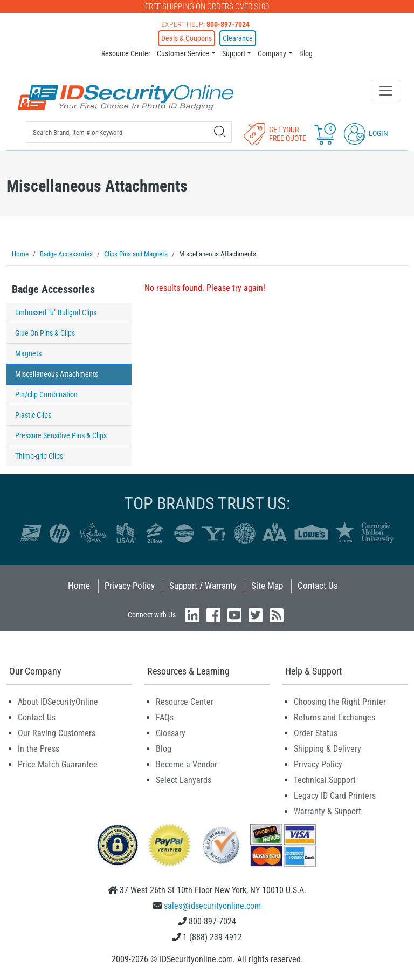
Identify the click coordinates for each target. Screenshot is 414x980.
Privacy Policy (130, 586)
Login (366, 133)
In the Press (39, 749)
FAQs (165, 717)
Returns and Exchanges (334, 717)
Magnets (28, 353)
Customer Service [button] (183, 53)
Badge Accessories (53, 289)
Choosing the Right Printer (340, 702)
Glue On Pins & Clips (45, 333)
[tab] (69, 292)
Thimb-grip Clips (39, 456)
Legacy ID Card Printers (335, 796)
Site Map (267, 586)
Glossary (171, 733)
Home (79, 586)
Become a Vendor (187, 764)
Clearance (238, 38)
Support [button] (234, 53)
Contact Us (318, 586)
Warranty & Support (327, 811)
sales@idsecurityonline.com (212, 906)
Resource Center (126, 53)
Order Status (316, 733)
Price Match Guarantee (58, 764)
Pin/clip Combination (46, 394)
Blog (306, 53)
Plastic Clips (33, 415)
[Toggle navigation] (386, 91)
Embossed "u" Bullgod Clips (56, 312)
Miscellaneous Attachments (57, 374)
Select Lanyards (184, 780)
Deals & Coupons (187, 38)
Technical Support (325, 780)
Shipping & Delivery (327, 749)
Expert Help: (205, 24)
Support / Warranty (203, 586)
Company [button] (272, 53)
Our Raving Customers (57, 733)
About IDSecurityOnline (58, 702)
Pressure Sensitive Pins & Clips (61, 435)
